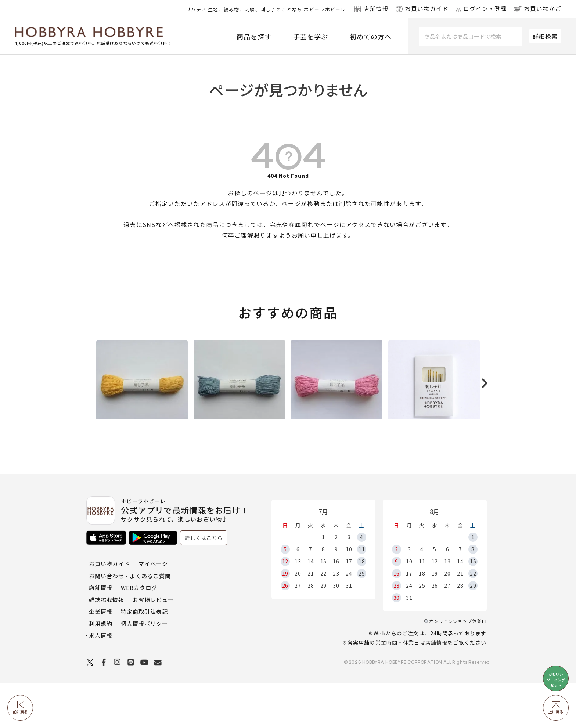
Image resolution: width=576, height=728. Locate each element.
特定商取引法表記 (144, 657)
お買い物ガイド (109, 609)
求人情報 (101, 680)
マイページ (153, 609)
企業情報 (101, 657)
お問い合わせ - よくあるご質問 (130, 621)
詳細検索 (545, 36)
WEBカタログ (139, 633)
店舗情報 (436, 688)
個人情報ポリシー (144, 669)
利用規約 (101, 669)
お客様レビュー (153, 645)
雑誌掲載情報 (107, 645)
